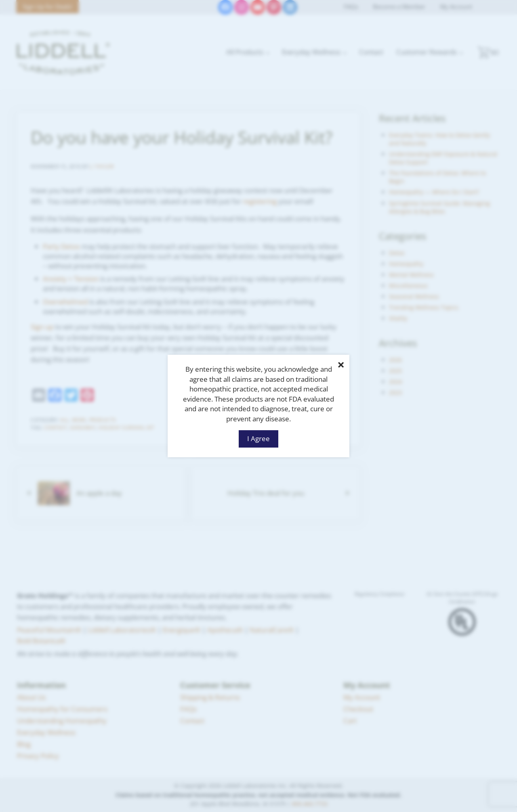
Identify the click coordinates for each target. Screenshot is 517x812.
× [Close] (341, 364)
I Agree (258, 438)
